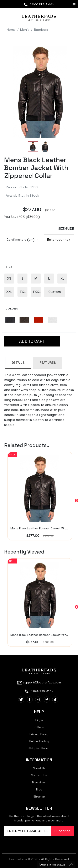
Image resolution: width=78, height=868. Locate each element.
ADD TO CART (32, 341)
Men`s (25, 30)
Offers (39, 727)
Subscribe (63, 831)
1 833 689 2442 (39, 4)
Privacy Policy (39, 734)
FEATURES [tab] (48, 363)
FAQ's (39, 720)
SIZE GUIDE (66, 229)
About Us (39, 768)
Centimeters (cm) (21, 240)
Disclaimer (39, 782)
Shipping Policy (39, 748)
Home (11, 30)
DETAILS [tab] (18, 363)
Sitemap (39, 796)
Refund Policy (39, 741)
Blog (39, 789)
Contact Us (39, 775)
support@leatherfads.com (39, 682)
